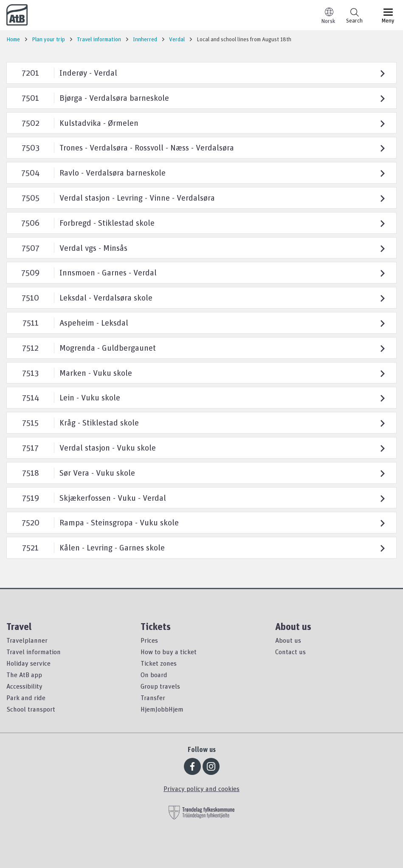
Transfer (153, 698)
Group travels (160, 686)
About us (288, 640)
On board (154, 675)
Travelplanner (27, 640)
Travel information (34, 652)
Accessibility (24, 686)
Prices (149, 640)
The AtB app (24, 675)
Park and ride (26, 698)
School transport (31, 709)
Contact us (290, 652)
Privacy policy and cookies (201, 789)
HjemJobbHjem (162, 709)
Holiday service (28, 663)
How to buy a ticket (169, 652)
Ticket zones (159, 663)
